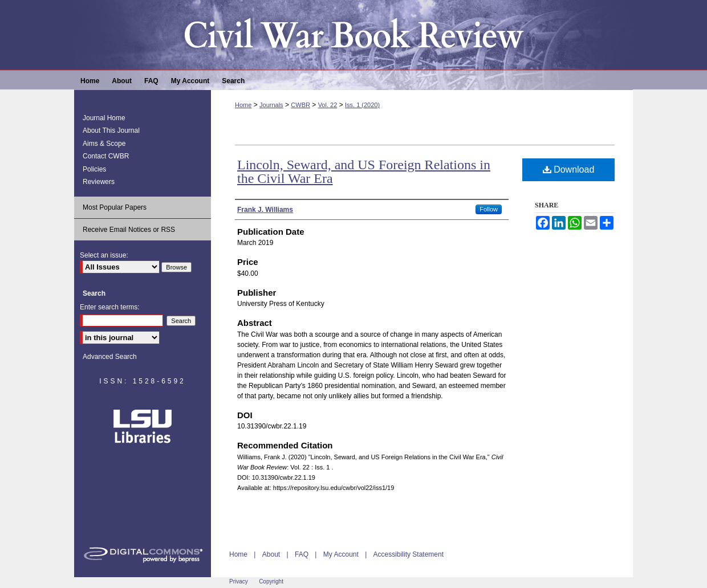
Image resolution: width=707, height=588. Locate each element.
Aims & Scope (104, 144)
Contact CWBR (106, 156)
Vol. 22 (328, 105)
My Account (341, 554)
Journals (271, 105)
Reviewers (99, 182)
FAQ (302, 554)
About (271, 554)
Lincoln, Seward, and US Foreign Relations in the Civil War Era (364, 171)
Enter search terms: (110, 307)
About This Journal (111, 130)
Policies (94, 169)
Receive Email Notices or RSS (129, 230)
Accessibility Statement (409, 554)
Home (243, 105)
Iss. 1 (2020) (362, 105)
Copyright (271, 581)
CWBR (300, 105)
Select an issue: (104, 255)
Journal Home (104, 118)
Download (569, 170)
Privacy (239, 581)
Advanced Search (110, 357)
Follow (489, 209)
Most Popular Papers (115, 207)
